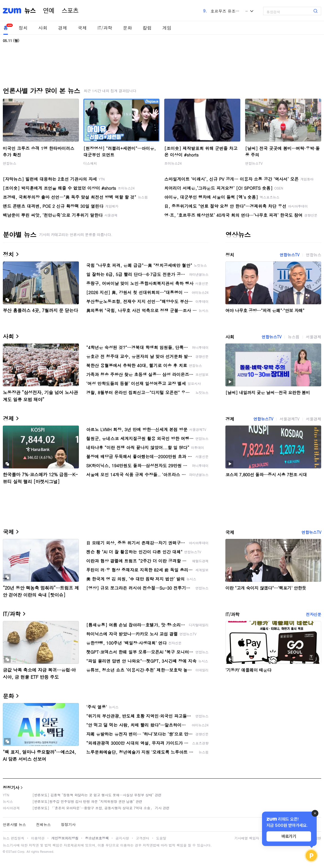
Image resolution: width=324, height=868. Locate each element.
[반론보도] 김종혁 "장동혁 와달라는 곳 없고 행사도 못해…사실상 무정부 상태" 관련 (97, 795)
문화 (127, 28)
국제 (82, 28)
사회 (43, 28)
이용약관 (38, 838)
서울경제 (314, 337)
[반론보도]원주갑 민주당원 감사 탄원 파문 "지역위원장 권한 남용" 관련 (87, 801)
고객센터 (143, 838)
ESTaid (11, 852)
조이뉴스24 (173, 163)
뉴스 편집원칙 (14, 838)
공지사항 (122, 838)
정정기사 (11, 787)
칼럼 (147, 28)
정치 (23, 28)
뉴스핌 (294, 337)
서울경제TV (289, 419)
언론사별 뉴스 (14, 824)
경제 (63, 28)
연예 (49, 11)
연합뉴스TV (254, 163)
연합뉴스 (10, 163)
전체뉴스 (43, 824)
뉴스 (30, 11)
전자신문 (314, 614)
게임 (167, 28)
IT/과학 (105, 28)
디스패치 (90, 163)
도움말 (161, 838)
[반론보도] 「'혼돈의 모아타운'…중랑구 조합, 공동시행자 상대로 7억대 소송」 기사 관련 (101, 808)
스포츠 (70, 11)
